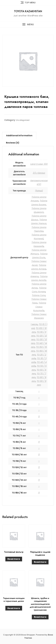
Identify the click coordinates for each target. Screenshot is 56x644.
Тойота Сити (39, 295)
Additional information (19, 135)
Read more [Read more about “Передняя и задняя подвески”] (40, 562)
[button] (28, 24)
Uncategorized (23, 120)
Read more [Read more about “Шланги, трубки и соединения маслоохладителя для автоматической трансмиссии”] (40, 617)
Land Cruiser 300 (39, 164)
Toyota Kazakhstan (28, 11)
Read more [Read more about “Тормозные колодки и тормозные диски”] (14, 608)
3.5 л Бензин (39, 173)
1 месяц (34, 324)
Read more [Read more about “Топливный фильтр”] (14, 559)
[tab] (19, 135)
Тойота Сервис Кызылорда (40, 307)
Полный (39, 191)
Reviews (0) (13, 143)
